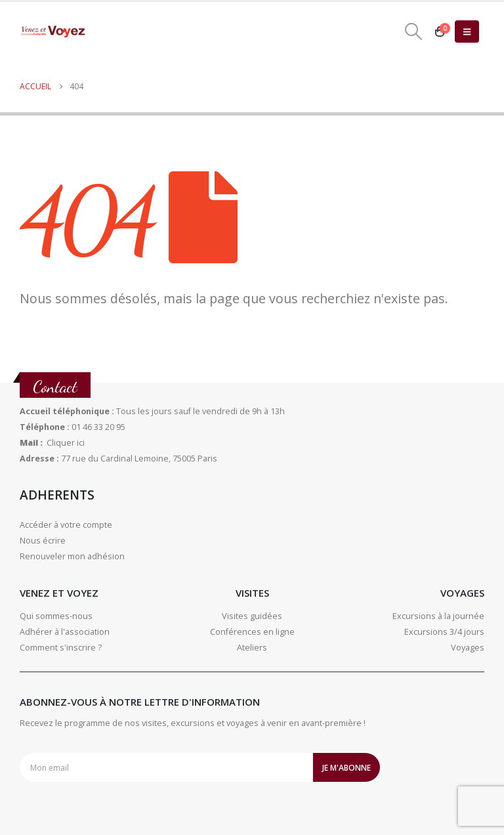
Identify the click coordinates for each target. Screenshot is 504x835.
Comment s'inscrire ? (61, 648)
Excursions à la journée (438, 616)
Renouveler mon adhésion (72, 556)
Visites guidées (252, 616)
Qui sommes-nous (56, 616)
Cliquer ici (66, 443)
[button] (414, 32)
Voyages (468, 648)
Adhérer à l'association (65, 632)
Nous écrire (43, 541)
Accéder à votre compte (66, 525)
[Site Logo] (52, 32)
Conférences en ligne (252, 632)
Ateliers (252, 648)
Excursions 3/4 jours (444, 632)
